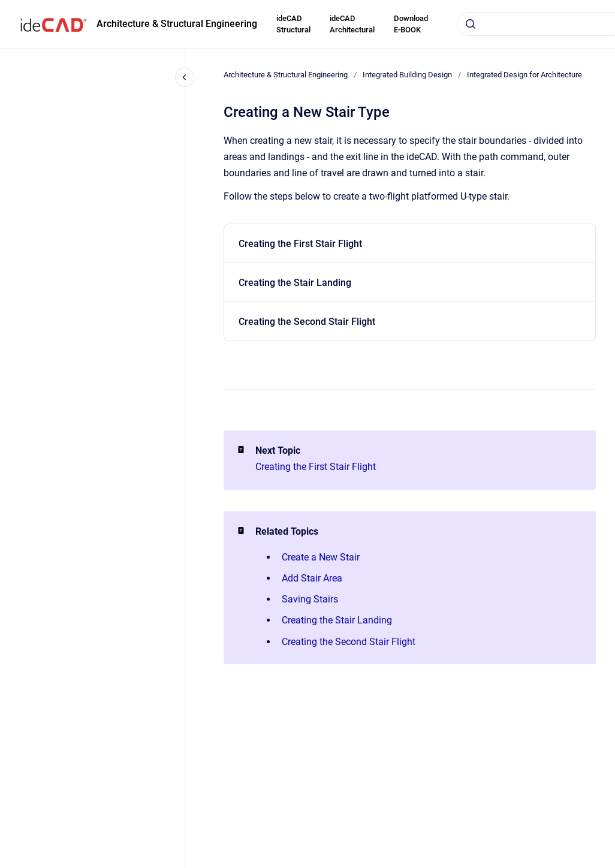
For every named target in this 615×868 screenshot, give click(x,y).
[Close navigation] (185, 77)
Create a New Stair (321, 557)
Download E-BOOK (411, 24)
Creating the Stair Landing (295, 283)
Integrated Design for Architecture (524, 75)
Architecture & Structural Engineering (177, 24)
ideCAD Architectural (352, 24)
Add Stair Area (312, 578)
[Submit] (471, 24)
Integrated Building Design (407, 75)
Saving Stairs (310, 599)
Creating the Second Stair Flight (307, 322)
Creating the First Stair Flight (300, 244)
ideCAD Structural (293, 24)
